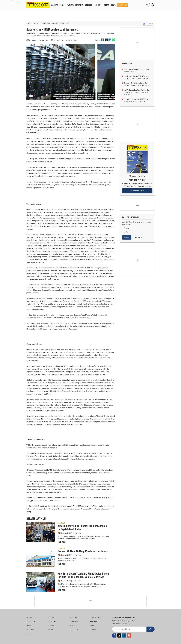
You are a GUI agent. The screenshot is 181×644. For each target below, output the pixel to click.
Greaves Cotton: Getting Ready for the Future (83, 551)
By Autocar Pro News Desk (38, 40)
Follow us (148, 24)
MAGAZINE (73, 621)
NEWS (62, 5)
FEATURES (70, 5)
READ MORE (63, 542)
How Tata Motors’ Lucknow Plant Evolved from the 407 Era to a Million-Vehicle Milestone (83, 575)
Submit (127, 237)
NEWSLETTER (74, 625)
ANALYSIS (98, 5)
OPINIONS (89, 5)
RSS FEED (30, 634)
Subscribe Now (137, 191)
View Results (139, 237)
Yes (127, 228)
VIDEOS (106, 5)
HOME (29, 617)
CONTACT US (95, 617)
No (127, 232)
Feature (36, 23)
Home (29, 23)
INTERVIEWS (79, 5)
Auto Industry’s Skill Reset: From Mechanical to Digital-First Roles (83, 528)
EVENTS (51, 617)
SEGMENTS (54, 5)
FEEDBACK (94, 621)
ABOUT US (31, 621)
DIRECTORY (73, 630)
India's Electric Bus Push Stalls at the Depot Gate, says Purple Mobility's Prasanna (137, 92)
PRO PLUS (123, 5)
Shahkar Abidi (64, 533)
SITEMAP (93, 630)
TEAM (92, 625)
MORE (113, 5)
